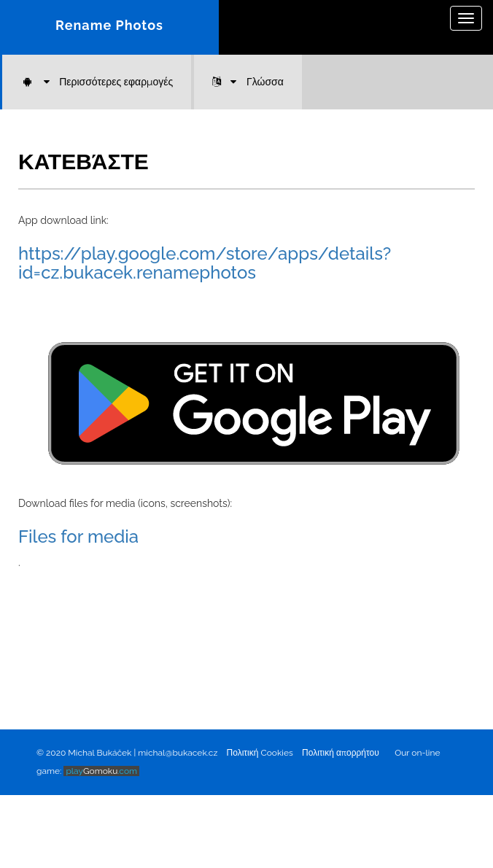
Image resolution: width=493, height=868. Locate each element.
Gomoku (101, 771)
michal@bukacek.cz (178, 753)
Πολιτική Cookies (260, 753)
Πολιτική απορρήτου (341, 753)
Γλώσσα (248, 82)
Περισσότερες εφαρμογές (97, 82)
